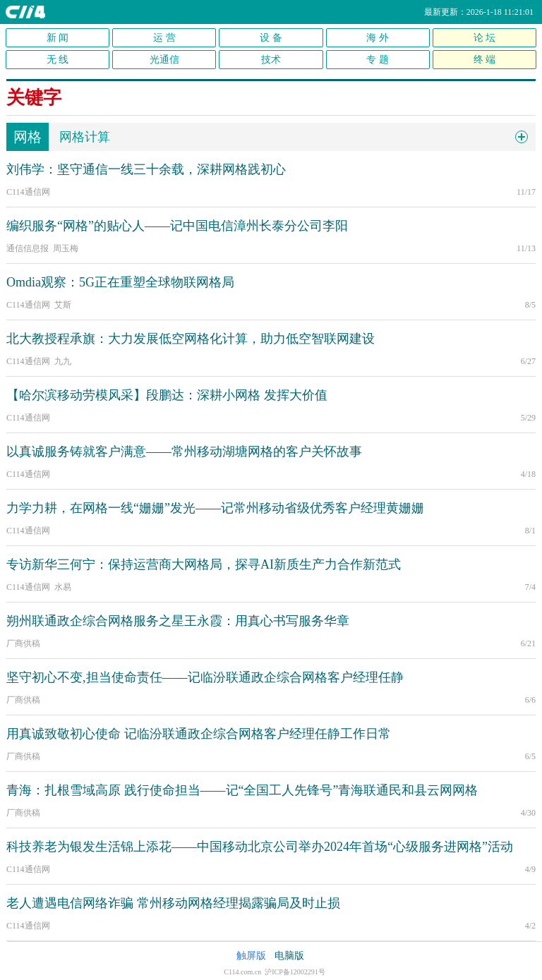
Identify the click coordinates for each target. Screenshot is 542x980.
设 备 (271, 38)
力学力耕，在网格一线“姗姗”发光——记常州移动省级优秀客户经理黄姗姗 (215, 508)
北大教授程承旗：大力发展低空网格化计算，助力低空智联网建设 (191, 339)
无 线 (58, 60)
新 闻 (58, 38)
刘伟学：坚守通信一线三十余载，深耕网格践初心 (146, 169)
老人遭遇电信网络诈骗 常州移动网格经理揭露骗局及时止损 (173, 903)
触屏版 (251, 956)
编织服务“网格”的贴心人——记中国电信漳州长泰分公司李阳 (177, 226)
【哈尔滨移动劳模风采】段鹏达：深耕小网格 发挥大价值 (167, 395)
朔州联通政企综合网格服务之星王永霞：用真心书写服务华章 (178, 621)
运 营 (164, 38)
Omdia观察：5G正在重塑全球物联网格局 (120, 282)
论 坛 (485, 38)
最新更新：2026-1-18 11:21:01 (479, 12)
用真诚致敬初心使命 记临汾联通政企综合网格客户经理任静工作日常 (199, 734)
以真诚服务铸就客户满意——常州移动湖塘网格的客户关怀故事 (184, 452)
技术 (271, 60)
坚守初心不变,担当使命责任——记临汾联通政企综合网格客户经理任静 (205, 677)
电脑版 (289, 956)
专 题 (378, 60)
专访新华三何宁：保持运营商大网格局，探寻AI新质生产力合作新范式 (204, 564)
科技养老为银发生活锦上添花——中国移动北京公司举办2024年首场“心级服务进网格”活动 (260, 847)
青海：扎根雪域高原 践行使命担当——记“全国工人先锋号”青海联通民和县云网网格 (242, 790)
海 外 (378, 38)
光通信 (164, 60)
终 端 (485, 60)
